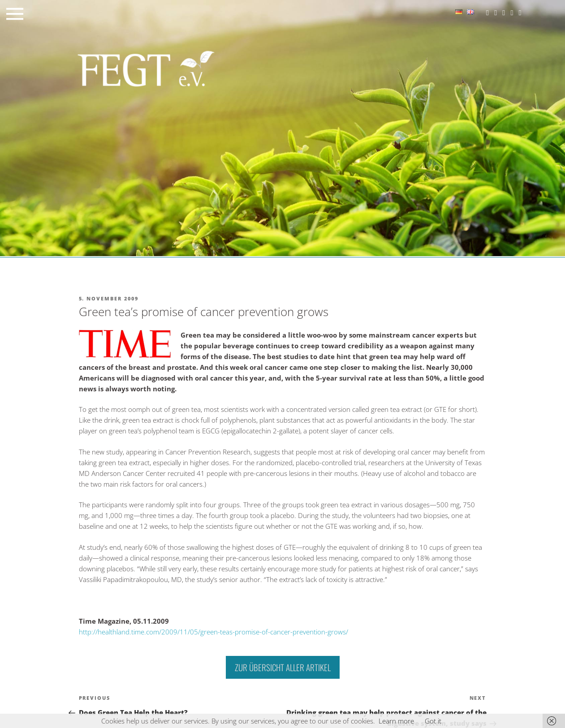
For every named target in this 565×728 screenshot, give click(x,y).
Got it (433, 721)
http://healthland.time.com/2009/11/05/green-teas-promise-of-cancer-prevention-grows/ (213, 632)
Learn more (396, 721)
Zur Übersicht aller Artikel (283, 667)
